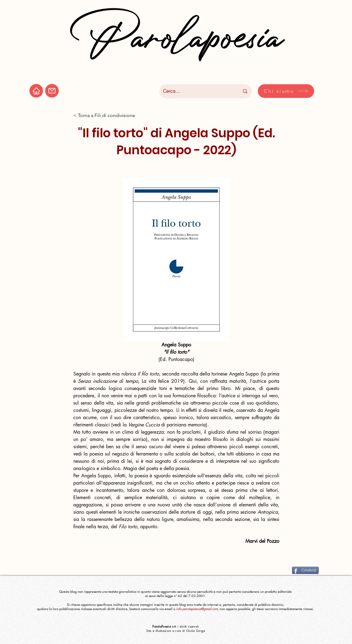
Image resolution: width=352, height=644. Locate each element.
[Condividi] (305, 570)
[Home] (36, 91)
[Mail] (52, 91)
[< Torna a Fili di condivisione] (104, 116)
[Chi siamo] (286, 91)
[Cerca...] (197, 91)
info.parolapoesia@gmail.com (197, 609)
